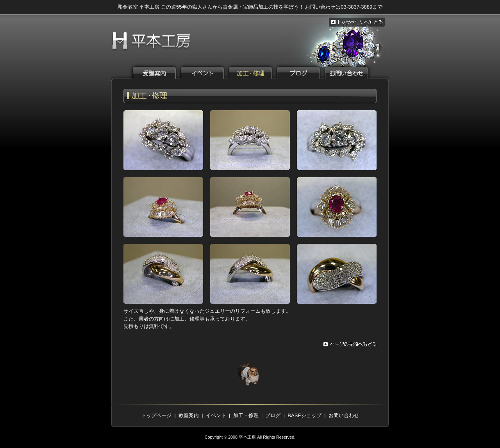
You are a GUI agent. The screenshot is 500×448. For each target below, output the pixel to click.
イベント (206, 73)
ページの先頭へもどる (350, 345)
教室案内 (158, 73)
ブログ (302, 73)
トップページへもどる (357, 22)
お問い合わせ (350, 73)
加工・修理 (246, 415)
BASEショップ (304, 415)
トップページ (156, 415)
